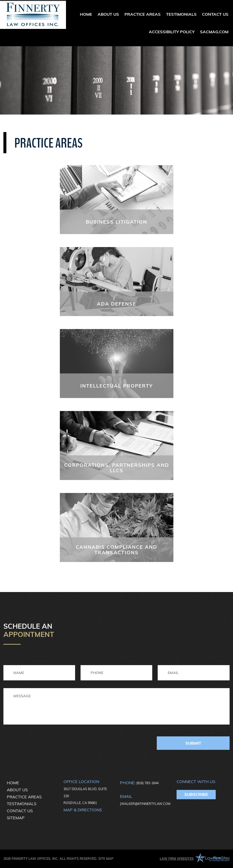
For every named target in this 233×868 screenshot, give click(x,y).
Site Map (106, 859)
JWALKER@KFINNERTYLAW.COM (145, 804)
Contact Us (215, 14)
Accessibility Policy (172, 32)
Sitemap (16, 818)
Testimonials (181, 14)
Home (86, 14)
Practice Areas (143, 14)
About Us (108, 14)
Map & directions (83, 810)
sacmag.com (214, 32)
